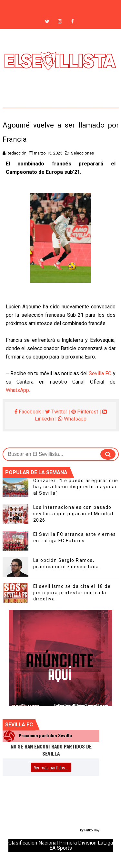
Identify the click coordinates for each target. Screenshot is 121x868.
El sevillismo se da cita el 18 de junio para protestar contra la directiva (72, 593)
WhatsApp (17, 390)
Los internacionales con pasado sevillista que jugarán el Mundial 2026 (73, 514)
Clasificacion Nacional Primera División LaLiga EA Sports (61, 845)
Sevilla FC (100, 373)
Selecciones (82, 153)
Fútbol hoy (92, 830)
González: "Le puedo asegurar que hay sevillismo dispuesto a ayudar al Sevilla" (76, 487)
